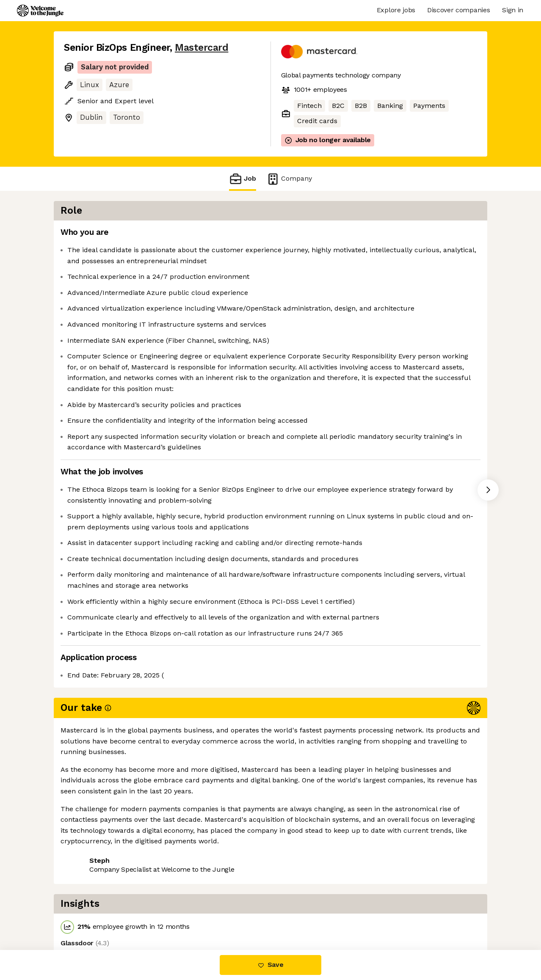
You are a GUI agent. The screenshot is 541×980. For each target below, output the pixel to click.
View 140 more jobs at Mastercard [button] (179, 914)
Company (289, 179)
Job (243, 179)
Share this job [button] (87, 914)
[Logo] (40, 11)
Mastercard (201, 48)
